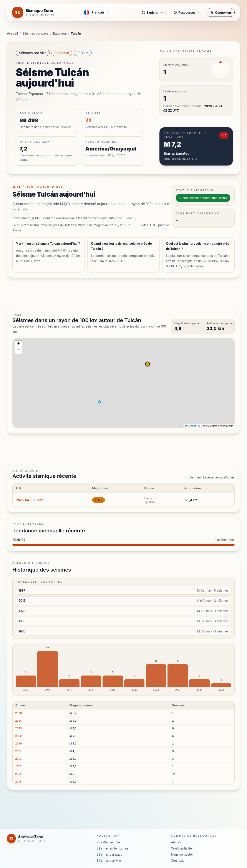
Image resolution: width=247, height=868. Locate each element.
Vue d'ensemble (108, 842)
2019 (18, 751)
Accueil (12, 33)
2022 (18, 736)
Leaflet (190, 426)
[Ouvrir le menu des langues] (96, 12)
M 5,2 (99, 500)
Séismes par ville (33, 53)
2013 (18, 782)
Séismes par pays (36, 33)
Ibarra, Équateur (177, 153)
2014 (18, 774)
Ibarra (148, 498)
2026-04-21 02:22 (29, 500)
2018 (18, 759)
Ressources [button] (187, 13)
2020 (18, 743)
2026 (18, 713)
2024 (18, 721)
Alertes (176, 842)
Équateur (60, 33)
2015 (18, 766)
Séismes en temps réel (113, 848)
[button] (18, 344)
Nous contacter (182, 854)
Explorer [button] (153, 13)
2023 (18, 728)
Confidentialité (181, 848)
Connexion (221, 13)
